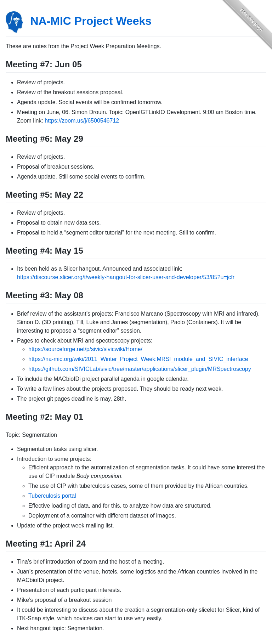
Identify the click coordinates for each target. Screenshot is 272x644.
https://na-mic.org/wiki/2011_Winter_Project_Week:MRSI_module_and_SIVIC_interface (138, 359)
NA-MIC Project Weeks (91, 21)
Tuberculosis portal (52, 496)
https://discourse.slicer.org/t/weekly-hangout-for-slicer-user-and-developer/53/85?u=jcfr (126, 277)
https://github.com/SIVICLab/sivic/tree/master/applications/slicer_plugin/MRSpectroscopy (140, 369)
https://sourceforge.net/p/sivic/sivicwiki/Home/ (85, 349)
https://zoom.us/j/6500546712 (82, 121)
